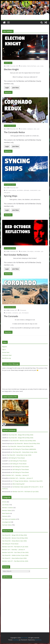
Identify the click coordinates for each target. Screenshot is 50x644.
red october (37, 251)
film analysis (30, 251)
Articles (4, 502)
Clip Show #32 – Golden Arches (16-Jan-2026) (15, 555)
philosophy (27, 190)
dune (35, 129)
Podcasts (5, 516)
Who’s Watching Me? (19, 484)
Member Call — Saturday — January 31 (17, 475)
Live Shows (5, 505)
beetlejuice (30, 129)
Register (5, 347)
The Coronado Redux (14, 132)
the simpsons (25, 313)
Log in (4, 350)
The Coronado (11, 316)
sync (38, 66)
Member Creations (8, 508)
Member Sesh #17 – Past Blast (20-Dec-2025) (15, 561)
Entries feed (6, 352)
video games (7, 193)
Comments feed (7, 355)
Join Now (16, 88)
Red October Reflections (16, 255)
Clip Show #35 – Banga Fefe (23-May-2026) (21, 435)
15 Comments (22, 310)
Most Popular (6, 513)
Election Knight (11, 69)
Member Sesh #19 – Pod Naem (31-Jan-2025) (26, 492)
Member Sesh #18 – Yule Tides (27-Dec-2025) (15, 552)
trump (42, 66)
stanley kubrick (34, 190)
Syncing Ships (11, 196)
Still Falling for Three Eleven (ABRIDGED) (24, 449)
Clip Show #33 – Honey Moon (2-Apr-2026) (25, 452)
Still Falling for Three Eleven (17, 458)
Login (7, 88)
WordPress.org (6, 358)
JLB (6, 66)
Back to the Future (32, 66)
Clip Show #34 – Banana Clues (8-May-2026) (23, 441)
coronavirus (15, 313)
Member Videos (8, 63)
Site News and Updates (10, 126)
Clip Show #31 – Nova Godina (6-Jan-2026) (14, 558)
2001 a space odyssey (11, 190)
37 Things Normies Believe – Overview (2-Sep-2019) (27, 481)
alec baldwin (24, 66)
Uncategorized (6, 522)
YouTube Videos (7, 525)
